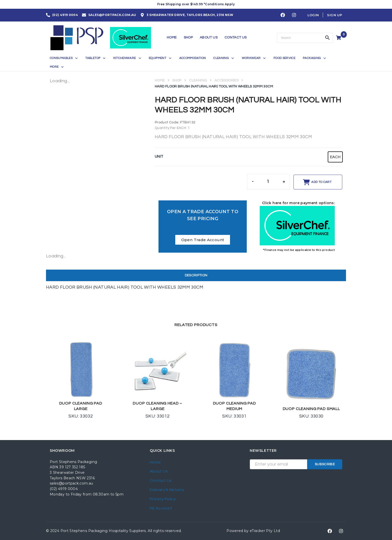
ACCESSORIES (226, 80)
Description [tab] (196, 275)
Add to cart (321, 182)
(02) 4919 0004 (64, 489)
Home (160, 80)
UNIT (159, 157)
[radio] (335, 157)
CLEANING (198, 80)
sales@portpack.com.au (71, 483)
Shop (177, 80)
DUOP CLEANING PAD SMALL (311, 409)
